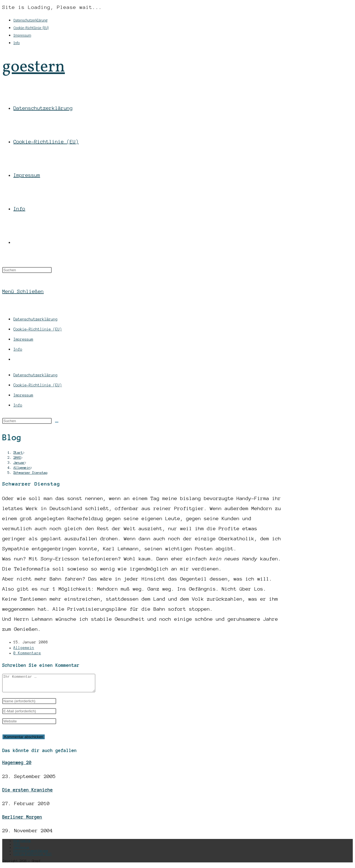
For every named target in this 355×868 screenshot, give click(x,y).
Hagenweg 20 (17, 766)
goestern (34, 67)
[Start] (18, 452)
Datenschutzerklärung (30, 20)
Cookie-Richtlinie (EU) (31, 28)
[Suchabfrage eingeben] (27, 270)
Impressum (22, 35)
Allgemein (24, 648)
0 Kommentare (27, 653)
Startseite (22, 844)
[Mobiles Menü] (23, 291)
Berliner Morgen (22, 820)
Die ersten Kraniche (28, 793)
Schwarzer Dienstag (30, 473)
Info (17, 43)
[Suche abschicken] (57, 422)
